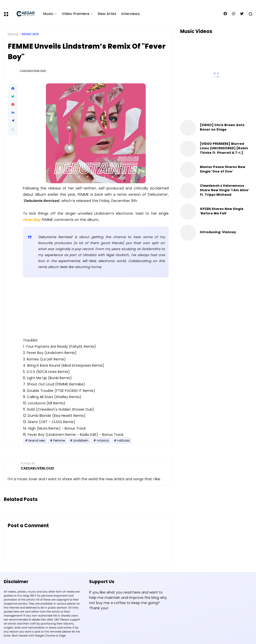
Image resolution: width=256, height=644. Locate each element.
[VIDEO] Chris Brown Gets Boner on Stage (222, 127)
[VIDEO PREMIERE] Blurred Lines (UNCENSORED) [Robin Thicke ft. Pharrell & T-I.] (224, 148)
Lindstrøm (81, 441)
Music (48, 14)
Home (13, 34)
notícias (124, 441)
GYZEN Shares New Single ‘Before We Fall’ (222, 211)
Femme (59, 441)
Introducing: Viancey (218, 232)
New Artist (107, 14)
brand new (30, 34)
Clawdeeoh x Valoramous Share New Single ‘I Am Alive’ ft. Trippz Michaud (225, 190)
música (103, 441)
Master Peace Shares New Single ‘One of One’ (223, 169)
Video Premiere (76, 14)
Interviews (130, 14)
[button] (13, 129)
